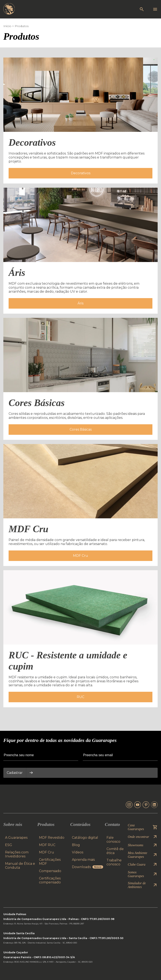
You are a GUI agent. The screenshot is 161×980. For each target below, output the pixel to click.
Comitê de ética (115, 851)
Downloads (88, 867)
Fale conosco (113, 840)
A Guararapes (16, 838)
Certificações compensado (50, 880)
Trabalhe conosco (114, 862)
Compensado (50, 871)
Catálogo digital (85, 838)
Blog (76, 845)
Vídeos (78, 852)
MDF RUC (47, 845)
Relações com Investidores (17, 854)
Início (7, 26)
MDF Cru (47, 852)
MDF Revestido (52, 838)
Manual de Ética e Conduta (20, 866)
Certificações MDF (50, 862)
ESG (9, 845)
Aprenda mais (83, 860)
